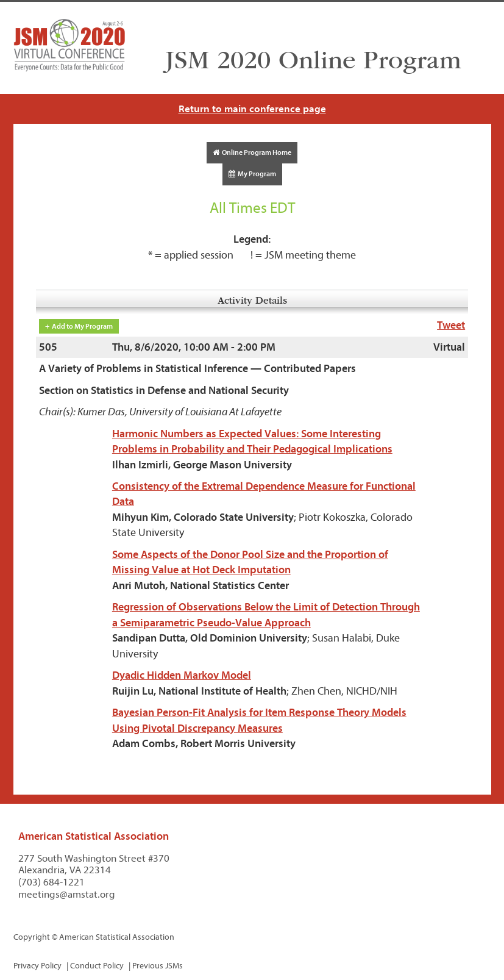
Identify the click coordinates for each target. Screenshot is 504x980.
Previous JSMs (158, 966)
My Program (252, 174)
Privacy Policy (37, 966)
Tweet (451, 325)
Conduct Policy (97, 966)
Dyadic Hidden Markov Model (182, 675)
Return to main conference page (252, 109)
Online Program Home (252, 152)
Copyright (32, 937)
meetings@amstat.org (67, 894)
